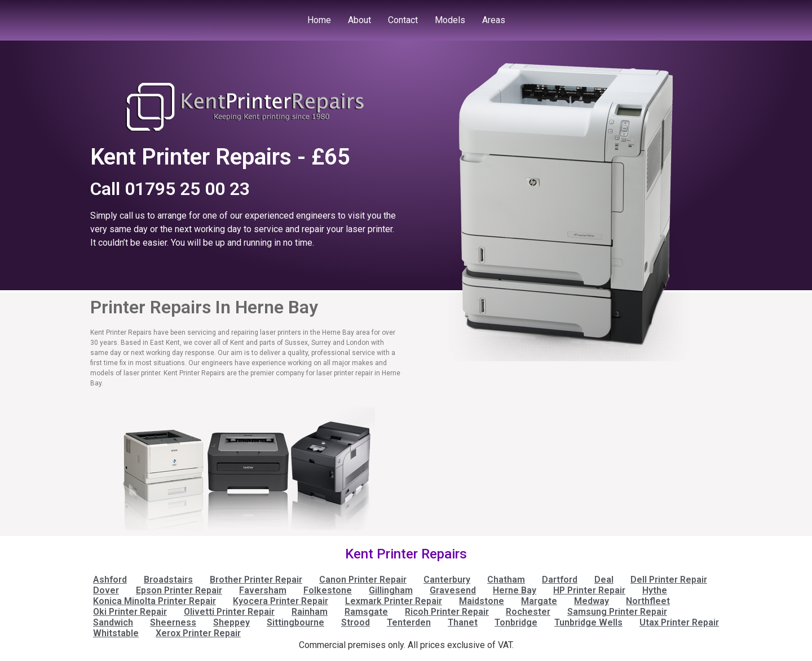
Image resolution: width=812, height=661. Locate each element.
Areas (494, 20)
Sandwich (113, 622)
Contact (403, 20)
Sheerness (173, 622)
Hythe (655, 590)
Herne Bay (515, 590)
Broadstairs (168, 580)
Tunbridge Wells (588, 622)
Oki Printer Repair (130, 612)
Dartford (560, 580)
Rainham (310, 612)
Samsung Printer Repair (617, 612)
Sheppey (231, 622)
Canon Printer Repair (363, 580)
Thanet (463, 622)
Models (450, 20)
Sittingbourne (295, 622)
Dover (106, 590)
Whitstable (116, 633)
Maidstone (482, 601)
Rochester (528, 612)
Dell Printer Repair (669, 580)
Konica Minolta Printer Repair (155, 601)
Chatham (506, 580)
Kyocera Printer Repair (281, 601)
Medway (592, 601)
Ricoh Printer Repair (447, 612)
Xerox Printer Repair (198, 633)
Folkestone (328, 590)
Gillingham (391, 590)
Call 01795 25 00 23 (170, 189)
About (359, 20)
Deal (604, 580)
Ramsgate (366, 612)
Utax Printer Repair (679, 622)
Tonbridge (516, 622)
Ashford (110, 580)
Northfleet (648, 601)
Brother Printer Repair (256, 580)
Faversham (263, 590)
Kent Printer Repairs (406, 554)
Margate (539, 601)
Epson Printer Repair (179, 590)
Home (319, 20)
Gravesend (453, 590)
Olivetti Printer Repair (229, 612)
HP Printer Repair (589, 590)
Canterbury (447, 580)
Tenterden (409, 622)
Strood (356, 622)
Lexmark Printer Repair (394, 601)
